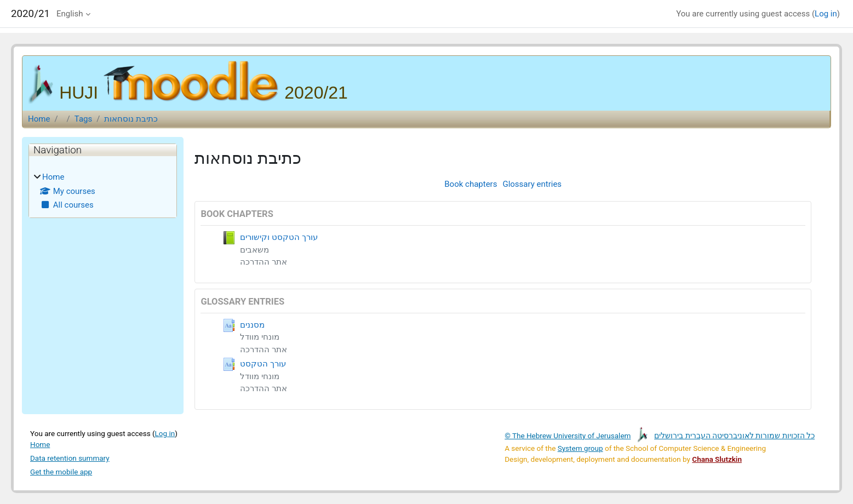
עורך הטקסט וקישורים (279, 237)
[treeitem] (103, 191)
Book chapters (471, 184)
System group (580, 448)
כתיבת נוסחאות (131, 119)
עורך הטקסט (263, 364)
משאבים (254, 250)
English (70, 14)
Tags (83, 119)
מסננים (252, 325)
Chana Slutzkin (717, 459)
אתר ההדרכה (264, 262)
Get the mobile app (61, 472)
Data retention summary (70, 458)
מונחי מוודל (260, 337)
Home (39, 119)
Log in (826, 14)
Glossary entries (532, 184)
